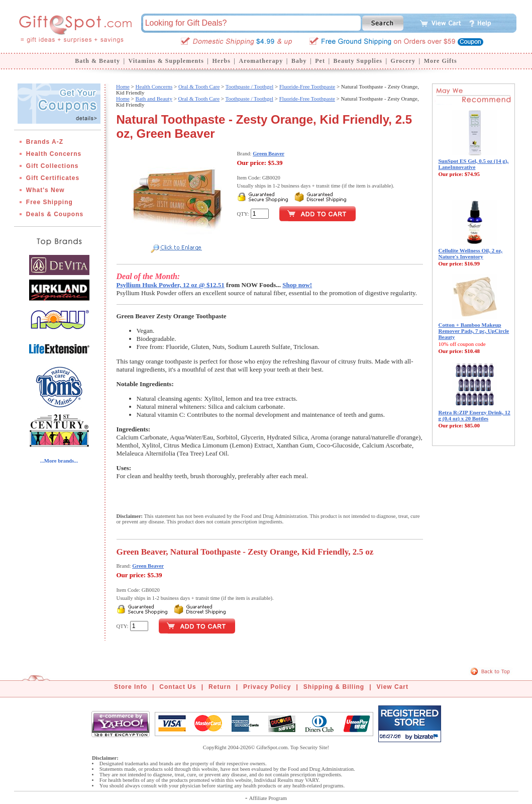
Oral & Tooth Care (199, 86)
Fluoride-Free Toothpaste (307, 86)
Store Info (131, 687)
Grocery (403, 61)
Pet (320, 61)
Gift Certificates (53, 178)
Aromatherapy (261, 61)
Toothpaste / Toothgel (249, 86)
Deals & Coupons (55, 214)
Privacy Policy (267, 687)
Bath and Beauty (154, 99)
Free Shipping (49, 202)
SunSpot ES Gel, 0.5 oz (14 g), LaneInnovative (474, 164)
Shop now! (297, 285)
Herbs (221, 61)
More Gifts (441, 61)
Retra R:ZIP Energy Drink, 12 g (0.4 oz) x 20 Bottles (474, 415)
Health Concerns (54, 154)
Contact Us (178, 687)
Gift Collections (52, 166)
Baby (299, 61)
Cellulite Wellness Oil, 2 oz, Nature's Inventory (471, 253)
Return (220, 687)
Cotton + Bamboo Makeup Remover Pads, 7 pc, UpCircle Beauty (474, 331)
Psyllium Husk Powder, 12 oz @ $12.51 (171, 285)
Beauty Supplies (358, 61)
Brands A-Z (45, 142)
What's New (45, 190)
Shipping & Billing (334, 687)
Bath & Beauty (97, 61)
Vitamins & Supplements (166, 61)
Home (123, 86)
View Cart (393, 687)
